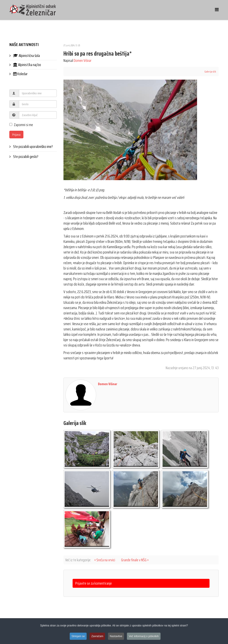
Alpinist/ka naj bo (27, 65)
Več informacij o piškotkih (144, 637)
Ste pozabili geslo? (25, 157)
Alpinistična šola (26, 56)
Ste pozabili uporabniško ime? (33, 147)
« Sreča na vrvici (105, 560)
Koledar (20, 74)
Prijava (16, 135)
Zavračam (97, 637)
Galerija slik (210, 71)
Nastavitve (116, 637)
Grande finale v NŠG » (135, 560)
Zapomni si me (21, 125)
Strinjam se (78, 637)
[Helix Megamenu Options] (217, 10)
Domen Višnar (83, 60)
